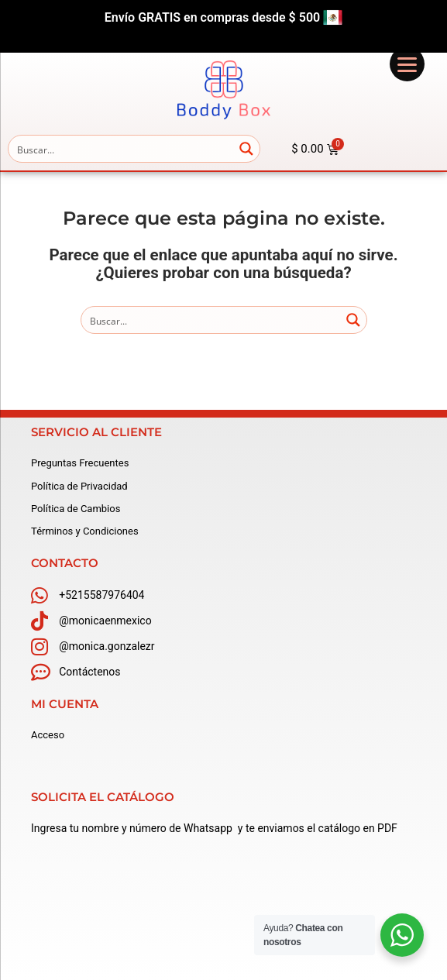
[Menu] (407, 64)
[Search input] (122, 149)
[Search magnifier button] (246, 149)
